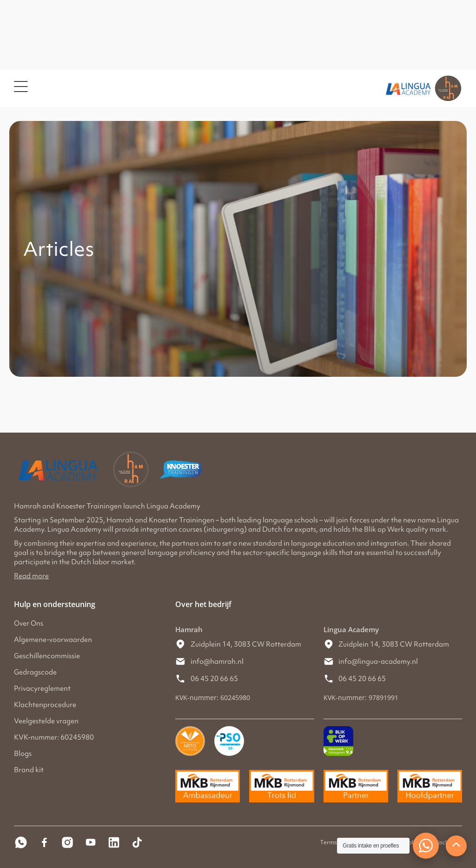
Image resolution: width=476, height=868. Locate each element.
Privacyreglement (42, 688)
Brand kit (29, 770)
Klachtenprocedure (45, 705)
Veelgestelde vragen (46, 721)
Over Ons (29, 623)
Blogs (23, 754)
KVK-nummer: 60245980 (54, 737)
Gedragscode (35, 672)
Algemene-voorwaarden (53, 640)
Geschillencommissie (47, 656)
